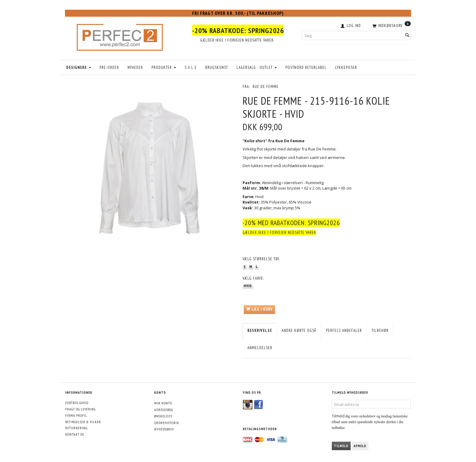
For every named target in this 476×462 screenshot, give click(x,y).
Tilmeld (341, 446)
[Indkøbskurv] (391, 25)
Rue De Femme (266, 87)
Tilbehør (380, 330)
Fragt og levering (80, 409)
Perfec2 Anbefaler (344, 330)
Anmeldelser (260, 348)
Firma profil (76, 415)
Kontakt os (75, 434)
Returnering (76, 428)
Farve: (253, 278)
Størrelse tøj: (261, 259)
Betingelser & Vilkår (83, 422)
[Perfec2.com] (120, 36)
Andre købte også (299, 330)
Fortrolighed (77, 403)
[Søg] (407, 35)
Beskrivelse (260, 330)
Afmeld (360, 446)
